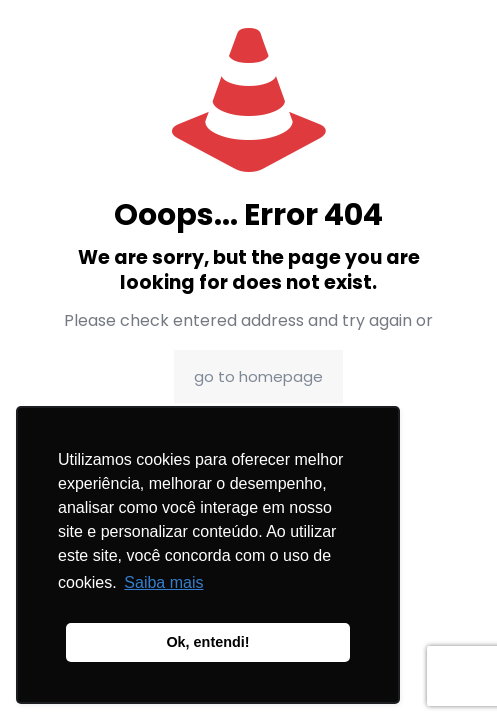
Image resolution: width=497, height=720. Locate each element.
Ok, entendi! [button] (207, 642)
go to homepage (258, 376)
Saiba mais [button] (163, 582)
